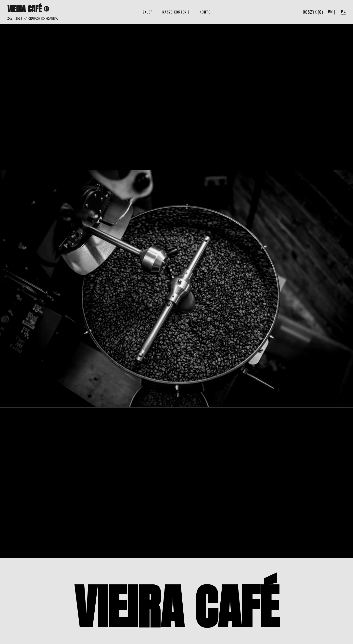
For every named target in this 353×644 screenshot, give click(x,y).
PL (343, 12)
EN (330, 12)
